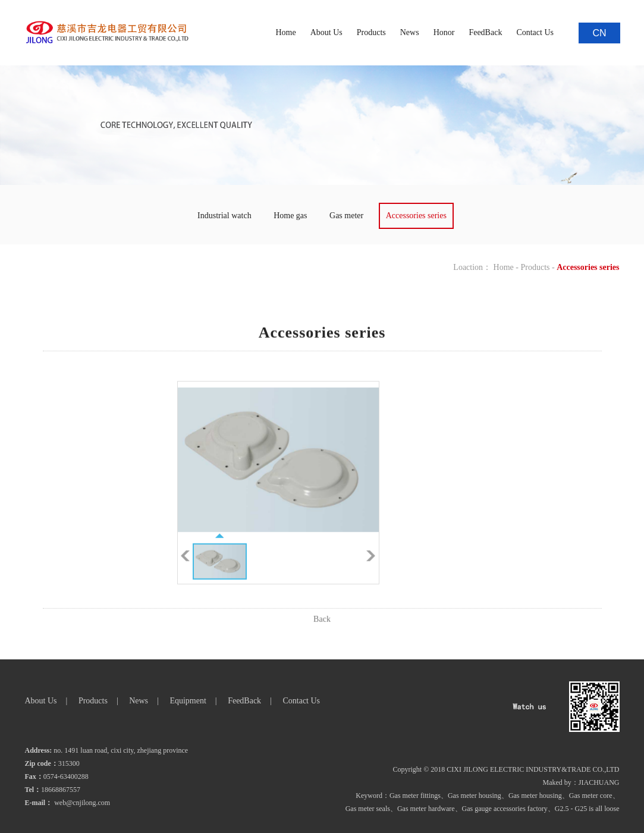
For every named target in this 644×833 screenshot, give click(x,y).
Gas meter (346, 216)
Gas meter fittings (415, 796)
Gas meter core (591, 796)
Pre (185, 567)
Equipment (188, 701)
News (410, 32)
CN (599, 33)
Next (371, 567)
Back (322, 631)
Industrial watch (224, 216)
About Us (326, 32)
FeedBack (485, 32)
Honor (444, 32)
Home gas (290, 216)
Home (285, 32)
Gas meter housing (475, 796)
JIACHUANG (599, 782)
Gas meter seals (368, 809)
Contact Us (535, 32)
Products (371, 32)
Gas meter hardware (426, 809)
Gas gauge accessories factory (505, 809)
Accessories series (416, 216)
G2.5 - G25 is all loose (587, 809)
